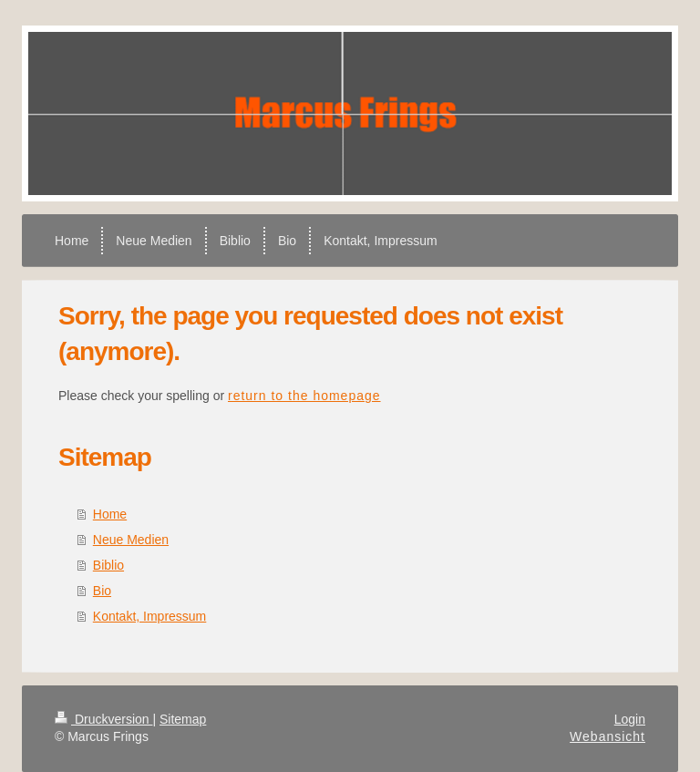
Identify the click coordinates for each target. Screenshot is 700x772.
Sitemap (183, 719)
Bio (102, 591)
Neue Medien (131, 540)
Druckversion (103, 719)
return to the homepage (304, 396)
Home (110, 514)
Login (630, 719)
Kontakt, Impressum (150, 616)
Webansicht (607, 736)
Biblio (108, 565)
